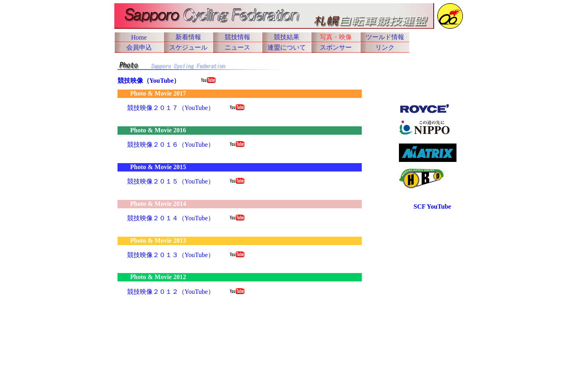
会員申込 (139, 47)
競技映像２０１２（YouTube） (171, 292)
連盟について (287, 47)
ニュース (237, 47)
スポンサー (336, 47)
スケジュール (188, 47)
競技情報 (237, 37)
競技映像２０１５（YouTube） (171, 181)
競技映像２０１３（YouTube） (171, 255)
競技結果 (287, 37)
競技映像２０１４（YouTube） (171, 218)
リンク (385, 47)
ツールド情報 (385, 37)
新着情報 (188, 37)
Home (139, 37)
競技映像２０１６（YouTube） (171, 145)
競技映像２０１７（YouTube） (171, 108)
